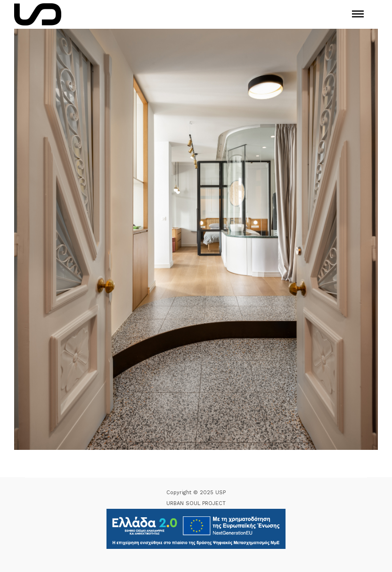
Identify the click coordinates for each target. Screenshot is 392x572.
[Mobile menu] (358, 14)
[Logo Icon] (38, 14)
